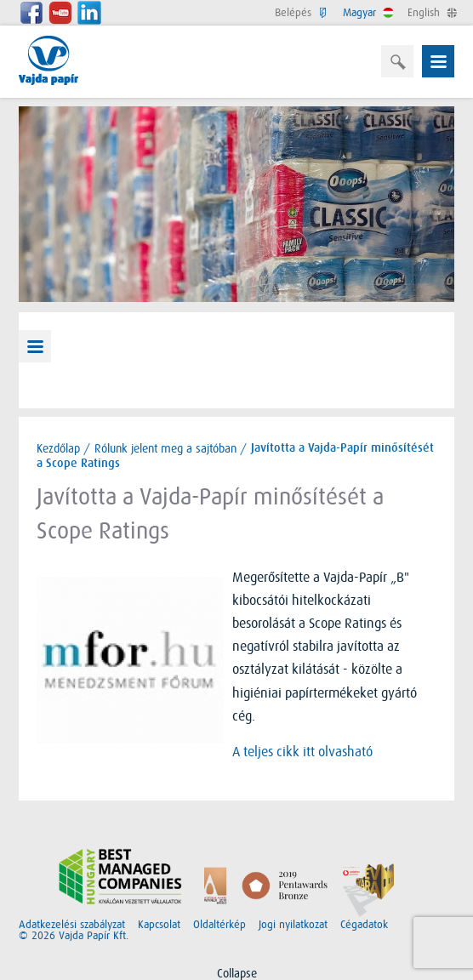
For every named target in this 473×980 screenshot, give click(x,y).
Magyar (367, 12)
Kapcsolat (159, 924)
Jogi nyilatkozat (293, 924)
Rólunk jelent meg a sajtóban (165, 448)
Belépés (300, 12)
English (431, 12)
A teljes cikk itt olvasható (302, 752)
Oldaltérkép (219, 924)
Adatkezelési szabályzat (72, 924)
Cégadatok (364, 924)
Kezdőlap (58, 448)
